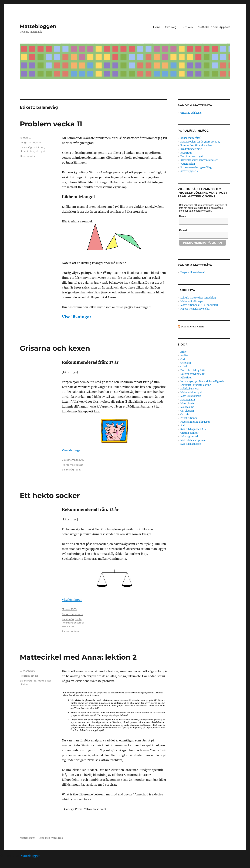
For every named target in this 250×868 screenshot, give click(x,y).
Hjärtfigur (186, 153)
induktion (38, 147)
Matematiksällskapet (192, 301)
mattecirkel (44, 681)
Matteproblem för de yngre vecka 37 (200, 142)
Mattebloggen (38, 26)
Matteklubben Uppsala (214, 27)
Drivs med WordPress (51, 838)
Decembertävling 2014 (193, 370)
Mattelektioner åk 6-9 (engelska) (199, 305)
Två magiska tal (189, 437)
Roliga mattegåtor (30, 143)
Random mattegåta (195, 265)
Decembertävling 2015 (193, 374)
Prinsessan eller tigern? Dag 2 (197, 167)
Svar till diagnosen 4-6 (193, 429)
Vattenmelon (188, 164)
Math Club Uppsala (191, 396)
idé (35, 681)
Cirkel (184, 367)
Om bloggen (187, 411)
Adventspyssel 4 (189, 171)
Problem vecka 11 (51, 124)
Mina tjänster (188, 403)
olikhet (24, 684)
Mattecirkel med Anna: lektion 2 (78, 657)
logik (78, 470)
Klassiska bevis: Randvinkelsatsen (199, 160)
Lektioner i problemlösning (196, 385)
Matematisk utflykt (191, 392)
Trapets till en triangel (193, 272)
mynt (42, 151)
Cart (183, 359)
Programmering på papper (195, 422)
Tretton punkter (189, 433)
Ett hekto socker (50, 495)
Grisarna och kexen (55, 348)
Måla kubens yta (189, 389)
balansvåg (26, 147)
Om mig (171, 27)
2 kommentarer (71, 631)
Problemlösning (29, 676)
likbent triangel (29, 151)
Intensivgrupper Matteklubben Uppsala (202, 381)
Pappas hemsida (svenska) (195, 309)
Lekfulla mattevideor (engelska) (198, 298)
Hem (157, 27)
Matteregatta (188, 400)
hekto (78, 619)
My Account (187, 407)
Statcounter (8, 866)
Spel (183, 425)
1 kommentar (27, 156)
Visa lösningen (72, 450)
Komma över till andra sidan (196, 145)
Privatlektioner (189, 418)
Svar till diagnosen (191, 444)
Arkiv (183, 352)
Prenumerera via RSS (193, 327)
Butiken (187, 27)
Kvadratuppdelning (191, 149)
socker (70, 626)
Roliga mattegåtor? (191, 138)
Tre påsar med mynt (192, 156)
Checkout (186, 363)
